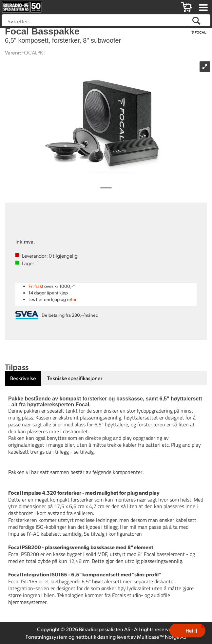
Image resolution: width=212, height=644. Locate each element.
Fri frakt (36, 286)
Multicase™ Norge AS (162, 637)
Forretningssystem (47, 637)
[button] (187, 631)
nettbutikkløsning (96, 637)
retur (72, 299)
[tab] (23, 378)
